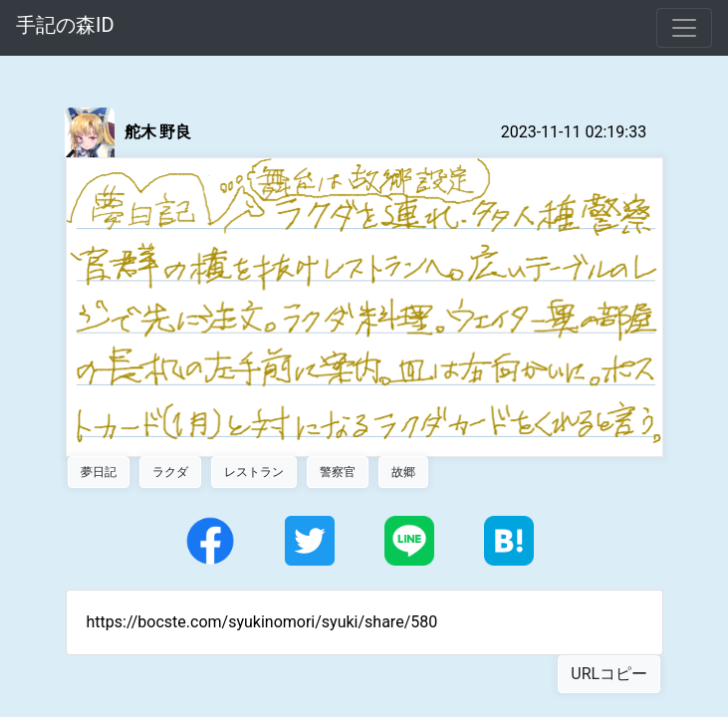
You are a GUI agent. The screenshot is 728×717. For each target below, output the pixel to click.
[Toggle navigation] (684, 28)
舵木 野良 (158, 132)
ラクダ (170, 472)
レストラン (254, 472)
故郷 (403, 472)
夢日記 (99, 472)
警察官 (338, 472)
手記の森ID (65, 25)
